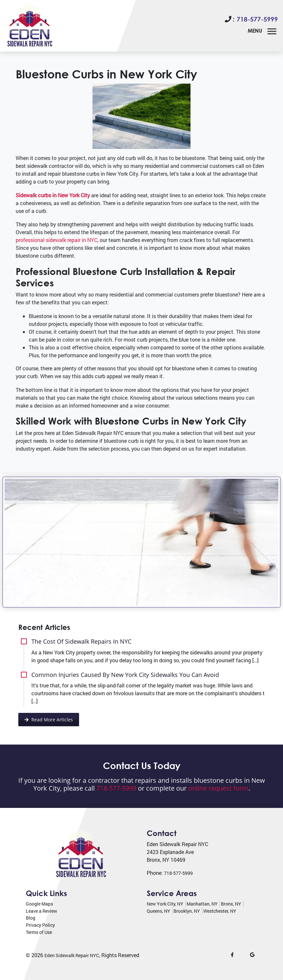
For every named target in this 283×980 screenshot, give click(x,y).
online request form (218, 788)
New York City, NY (165, 904)
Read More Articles (49, 720)
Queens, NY (158, 911)
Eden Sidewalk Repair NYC (72, 955)
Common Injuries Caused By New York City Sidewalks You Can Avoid (125, 675)
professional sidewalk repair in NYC (57, 240)
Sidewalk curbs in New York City (53, 195)
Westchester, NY (220, 911)
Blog (31, 918)
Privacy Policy (40, 925)
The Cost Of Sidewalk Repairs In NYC (81, 641)
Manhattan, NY (202, 904)
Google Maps (39, 904)
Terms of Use (39, 932)
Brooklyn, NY (187, 911)
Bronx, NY (231, 904)
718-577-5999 (257, 19)
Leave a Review (42, 911)
